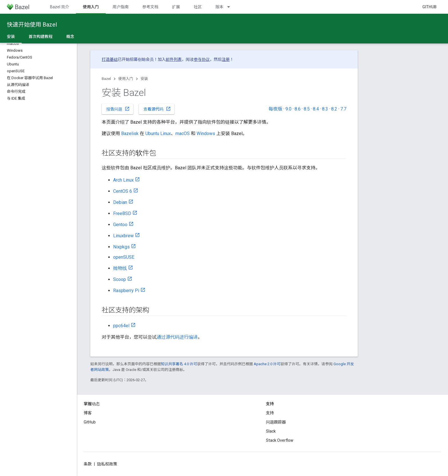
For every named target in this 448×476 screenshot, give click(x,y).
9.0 (288, 109)
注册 (226, 59)
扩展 (176, 7)
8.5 (307, 109)
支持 (270, 413)
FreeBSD (122, 213)
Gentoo (120, 225)
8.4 (316, 109)
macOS (183, 133)
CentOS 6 (123, 191)
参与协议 (202, 59)
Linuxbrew (123, 236)
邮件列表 (174, 59)
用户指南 (121, 7)
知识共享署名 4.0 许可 (179, 364)
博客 (88, 413)
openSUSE (124, 257)
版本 (219, 7)
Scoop (120, 279)
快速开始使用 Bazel (32, 25)
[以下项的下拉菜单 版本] (231, 7)
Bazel (106, 79)
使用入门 (126, 79)
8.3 (325, 109)
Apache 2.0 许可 (267, 364)
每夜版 (275, 109)
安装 (144, 79)
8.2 (334, 109)
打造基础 (110, 59)
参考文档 (150, 7)
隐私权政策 (107, 464)
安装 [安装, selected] (11, 37)
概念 (70, 37)
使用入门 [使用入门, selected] (91, 7)
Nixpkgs (121, 247)
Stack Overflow (280, 440)
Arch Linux (123, 180)
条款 (88, 464)
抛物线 (120, 268)
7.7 (343, 109)
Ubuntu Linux (158, 133)
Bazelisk (130, 133)
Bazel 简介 (60, 7)
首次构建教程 (41, 37)
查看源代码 (157, 109)
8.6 (298, 109)
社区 (198, 7)
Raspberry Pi (126, 291)
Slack (271, 431)
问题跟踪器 (276, 422)
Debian (120, 202)
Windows (206, 133)
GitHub (429, 7)
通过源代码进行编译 (177, 337)
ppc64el (121, 326)
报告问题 (118, 109)
